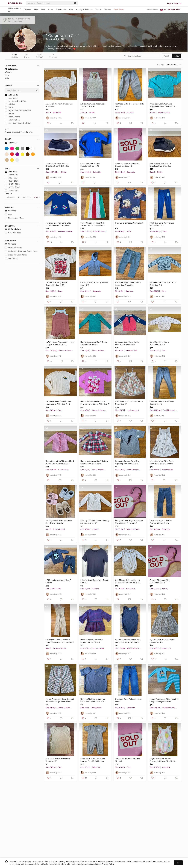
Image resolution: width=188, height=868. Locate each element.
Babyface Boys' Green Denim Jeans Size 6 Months (128, 284)
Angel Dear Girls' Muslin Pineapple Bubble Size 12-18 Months (162, 760)
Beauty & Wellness (84, 10)
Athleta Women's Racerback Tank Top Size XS (93, 105)
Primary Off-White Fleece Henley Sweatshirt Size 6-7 (95, 522)
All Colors (11, 143)
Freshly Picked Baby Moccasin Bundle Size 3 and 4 (59, 522)
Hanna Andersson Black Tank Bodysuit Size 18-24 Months (128, 641)
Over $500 (12, 190)
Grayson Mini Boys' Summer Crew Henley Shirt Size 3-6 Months (93, 700)
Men (36, 10)
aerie (9, 107)
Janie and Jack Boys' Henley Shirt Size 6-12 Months (127, 343)
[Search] (55, 3)
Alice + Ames (12, 117)
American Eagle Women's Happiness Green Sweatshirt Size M (162, 105)
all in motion (12, 120)
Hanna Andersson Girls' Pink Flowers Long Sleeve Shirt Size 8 (95, 403)
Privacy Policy (108, 864)
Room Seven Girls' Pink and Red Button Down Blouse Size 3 (60, 462)
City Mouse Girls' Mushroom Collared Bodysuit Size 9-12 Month (127, 581)
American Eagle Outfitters (18, 123)
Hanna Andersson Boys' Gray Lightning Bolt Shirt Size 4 (128, 462)
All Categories (11, 69)
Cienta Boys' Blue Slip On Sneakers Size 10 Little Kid (57, 165)
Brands (99, 10)
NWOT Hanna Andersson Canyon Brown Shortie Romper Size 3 (56, 343)
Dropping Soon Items (16, 255)
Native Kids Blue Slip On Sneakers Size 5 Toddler (161, 165)
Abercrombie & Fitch (16, 101)
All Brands (11, 95)
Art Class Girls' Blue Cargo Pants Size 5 (129, 105)
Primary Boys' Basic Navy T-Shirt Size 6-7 (95, 581)
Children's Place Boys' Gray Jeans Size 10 (162, 403)
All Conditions (13, 229)
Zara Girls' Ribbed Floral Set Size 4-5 (128, 760)
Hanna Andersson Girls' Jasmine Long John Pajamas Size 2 (164, 700)
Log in (170, 3)
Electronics (61, 10)
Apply (37, 197)
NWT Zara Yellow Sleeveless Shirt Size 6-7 (58, 760)
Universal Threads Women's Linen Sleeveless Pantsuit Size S (60, 641)
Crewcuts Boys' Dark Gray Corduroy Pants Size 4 (161, 522)
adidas (10, 104)
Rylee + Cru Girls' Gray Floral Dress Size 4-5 (162, 641)
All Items (10, 211)
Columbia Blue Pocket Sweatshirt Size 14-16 (90, 165)
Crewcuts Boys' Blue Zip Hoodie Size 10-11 (94, 284)
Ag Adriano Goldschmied (18, 110)
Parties (108, 10)
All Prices (11, 172)
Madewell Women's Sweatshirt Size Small (59, 105)
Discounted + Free (14, 218)
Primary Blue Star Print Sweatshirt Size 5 (160, 581)
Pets (71, 10)
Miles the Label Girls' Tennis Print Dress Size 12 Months (162, 462)
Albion (10, 114)
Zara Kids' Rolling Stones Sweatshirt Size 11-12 (57, 284)
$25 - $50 (11, 178)
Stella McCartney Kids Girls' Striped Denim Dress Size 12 (93, 224)
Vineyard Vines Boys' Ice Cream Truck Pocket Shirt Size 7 (129, 522)
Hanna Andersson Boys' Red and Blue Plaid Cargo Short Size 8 (60, 700)
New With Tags (13, 233)
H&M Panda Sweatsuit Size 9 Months (58, 581)
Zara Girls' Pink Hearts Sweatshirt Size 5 (160, 343)
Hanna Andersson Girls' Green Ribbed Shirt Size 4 (94, 343)
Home (51, 10)
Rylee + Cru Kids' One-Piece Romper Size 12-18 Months (93, 760)
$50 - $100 (12, 181)
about (166, 56)
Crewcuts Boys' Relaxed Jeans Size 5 (128, 700)
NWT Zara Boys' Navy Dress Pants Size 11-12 (162, 224)
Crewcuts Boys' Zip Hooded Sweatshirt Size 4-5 (127, 165)
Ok (178, 863)
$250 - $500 (12, 187)
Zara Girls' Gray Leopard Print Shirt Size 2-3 (163, 284)
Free (8, 214)
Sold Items (11, 258)
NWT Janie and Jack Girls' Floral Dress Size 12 (129, 403)
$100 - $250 (12, 184)
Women (28, 10)
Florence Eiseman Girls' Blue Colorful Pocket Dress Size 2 (58, 224)
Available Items (13, 248)
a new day (11, 98)
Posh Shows (119, 10)
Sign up (178, 3)
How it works (152, 10)
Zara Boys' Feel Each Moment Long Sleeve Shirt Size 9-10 (59, 403)
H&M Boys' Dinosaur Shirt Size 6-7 (130, 224)
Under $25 (11, 175)
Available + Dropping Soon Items (21, 251)
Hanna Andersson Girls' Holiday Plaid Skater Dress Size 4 (94, 462)
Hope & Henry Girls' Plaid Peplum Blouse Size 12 (92, 641)
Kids (43, 10)
